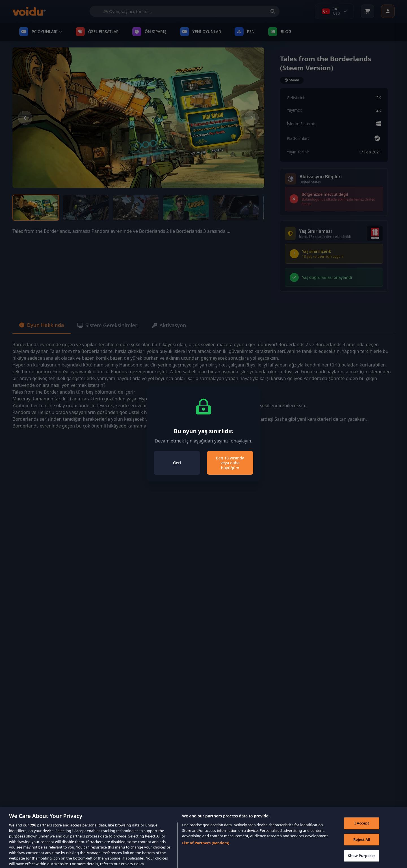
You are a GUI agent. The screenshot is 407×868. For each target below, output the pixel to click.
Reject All (362, 843)
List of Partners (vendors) (206, 847)
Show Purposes (362, 859)
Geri (177, 463)
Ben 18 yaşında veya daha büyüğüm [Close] (230, 463)
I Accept (362, 827)
